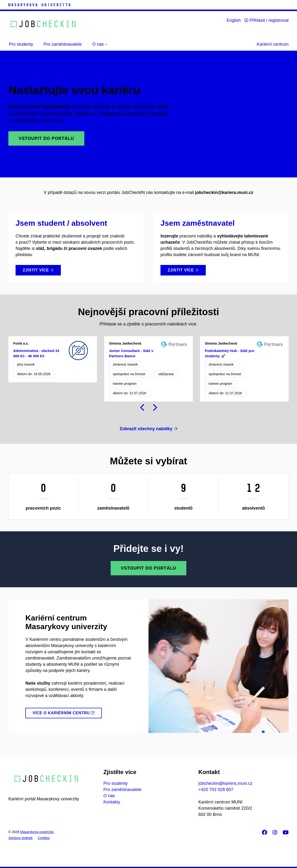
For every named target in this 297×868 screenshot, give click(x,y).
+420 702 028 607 (216, 790)
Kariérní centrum (273, 44)
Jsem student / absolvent (61, 223)
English (234, 20)
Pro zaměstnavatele (123, 790)
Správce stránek (20, 838)
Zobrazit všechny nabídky (148, 429)
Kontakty (112, 802)
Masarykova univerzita (37, 832)
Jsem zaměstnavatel (198, 223)
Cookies (44, 838)
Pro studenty (116, 783)
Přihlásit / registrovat (266, 20)
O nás (109, 796)
